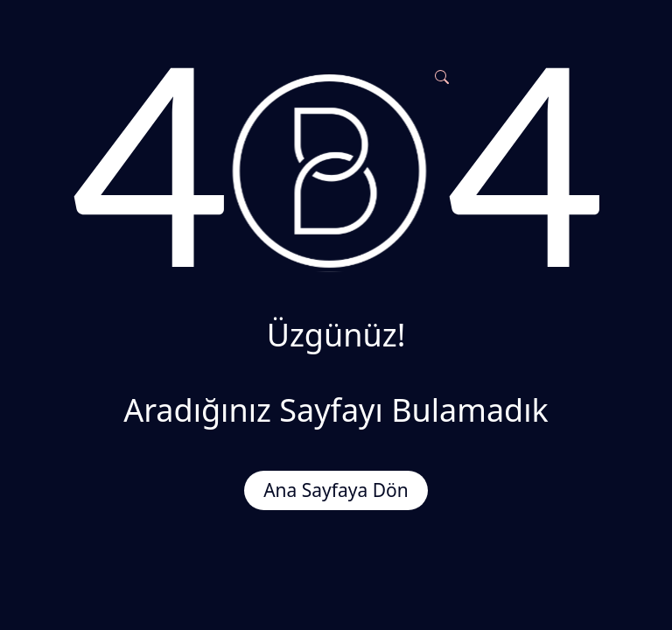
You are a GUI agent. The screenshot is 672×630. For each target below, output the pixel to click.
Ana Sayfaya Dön (336, 490)
